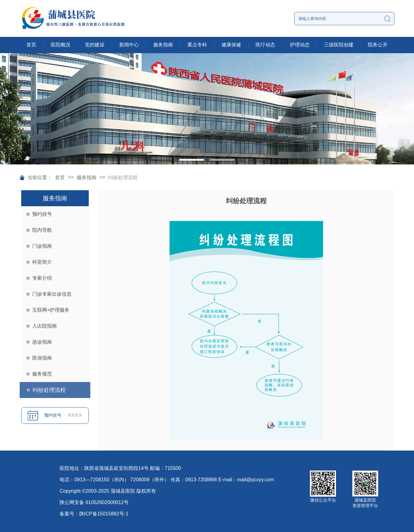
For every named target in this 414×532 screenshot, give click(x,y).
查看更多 (75, 415)
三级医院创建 (339, 45)
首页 (31, 45)
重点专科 (197, 45)
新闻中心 (129, 45)
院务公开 (378, 45)
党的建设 (95, 45)
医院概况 (61, 45)
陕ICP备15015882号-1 (104, 514)
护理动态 (300, 45)
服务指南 (163, 45)
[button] (192, 160)
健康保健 (231, 45)
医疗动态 (265, 45)
